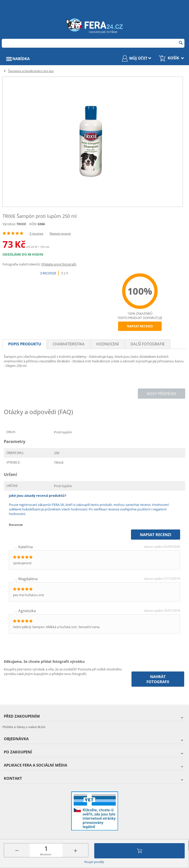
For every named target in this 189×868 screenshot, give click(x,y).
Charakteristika (69, 344)
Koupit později (94, 862)
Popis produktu (25, 344)
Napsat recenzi (60, 233)
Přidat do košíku (140, 851)
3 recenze (36, 233)
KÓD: (33, 224)
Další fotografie (148, 344)
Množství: (46, 854)
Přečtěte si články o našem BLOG (24, 727)
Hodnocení (108, 344)
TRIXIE (21, 224)
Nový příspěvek (162, 394)
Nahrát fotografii (158, 679)
